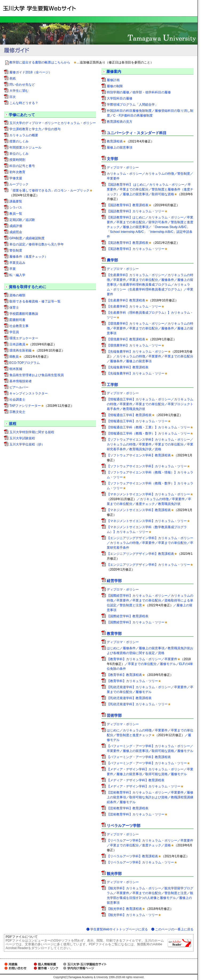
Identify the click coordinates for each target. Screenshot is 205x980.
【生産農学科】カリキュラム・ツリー (134, 306)
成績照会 (16, 232)
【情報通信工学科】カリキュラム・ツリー (137, 421)
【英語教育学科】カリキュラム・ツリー (136, 249)
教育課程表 (115, 141)
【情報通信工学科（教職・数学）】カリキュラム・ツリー (148, 433)
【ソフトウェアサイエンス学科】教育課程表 (139, 455)
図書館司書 (17, 320)
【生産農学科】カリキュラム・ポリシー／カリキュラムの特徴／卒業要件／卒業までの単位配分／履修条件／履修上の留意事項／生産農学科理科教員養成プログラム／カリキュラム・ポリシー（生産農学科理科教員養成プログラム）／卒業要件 (150, 285)
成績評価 (16, 226)
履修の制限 (115, 86)
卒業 (13, 269)
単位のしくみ (19, 154)
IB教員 (14, 357)
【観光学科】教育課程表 (124, 909)
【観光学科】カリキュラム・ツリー (132, 915)
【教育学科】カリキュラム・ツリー (132, 681)
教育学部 (114, 634)
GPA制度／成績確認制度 (27, 238)
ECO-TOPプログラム (25, 363)
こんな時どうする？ (24, 103)
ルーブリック (19, 184)
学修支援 (16, 178)
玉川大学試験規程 (22, 438)
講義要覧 (16, 201)
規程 (13, 424)
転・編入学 (17, 275)
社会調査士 (17, 400)
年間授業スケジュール (25, 148)
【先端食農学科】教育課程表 (128, 367)
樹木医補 (16, 369)
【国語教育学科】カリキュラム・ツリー (136, 211)
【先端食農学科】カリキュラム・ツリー (136, 373)
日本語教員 (17, 344)
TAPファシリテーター (25, 406)
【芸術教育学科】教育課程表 (128, 808)
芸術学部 (114, 715)
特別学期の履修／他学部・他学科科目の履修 (139, 92)
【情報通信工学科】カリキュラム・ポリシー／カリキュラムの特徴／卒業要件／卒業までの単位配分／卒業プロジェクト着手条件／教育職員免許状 (150, 404)
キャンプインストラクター (29, 393)
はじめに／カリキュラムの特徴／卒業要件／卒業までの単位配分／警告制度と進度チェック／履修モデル (150, 735)
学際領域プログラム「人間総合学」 (132, 105)
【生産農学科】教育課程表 (126, 300)
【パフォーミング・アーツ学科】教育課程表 (139, 757)
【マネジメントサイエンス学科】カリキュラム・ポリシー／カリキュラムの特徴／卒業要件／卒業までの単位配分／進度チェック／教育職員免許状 (150, 499)
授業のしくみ (19, 141)
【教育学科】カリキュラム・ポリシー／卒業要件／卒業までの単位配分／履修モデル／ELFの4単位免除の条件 (150, 664)
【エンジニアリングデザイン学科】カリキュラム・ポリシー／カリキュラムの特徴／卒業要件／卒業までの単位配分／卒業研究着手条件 (150, 543)
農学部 (112, 260)
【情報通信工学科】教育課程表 (129, 415)
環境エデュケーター (24, 338)
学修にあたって (22, 115)
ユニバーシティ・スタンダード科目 (137, 133)
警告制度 (16, 250)
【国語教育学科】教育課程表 (128, 205)
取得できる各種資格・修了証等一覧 (35, 301)
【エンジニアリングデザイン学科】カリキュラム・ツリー (148, 565)
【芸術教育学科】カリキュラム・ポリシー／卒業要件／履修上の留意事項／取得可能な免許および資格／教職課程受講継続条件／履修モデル (150, 797)
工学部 (112, 385)
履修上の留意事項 (120, 148)
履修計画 (113, 80)
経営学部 (114, 581)
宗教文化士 (17, 412)
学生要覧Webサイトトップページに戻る (119, 929)
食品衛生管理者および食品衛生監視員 (37, 375)
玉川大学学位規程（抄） (27, 444)
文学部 (112, 159)
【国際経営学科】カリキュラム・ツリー (136, 622)
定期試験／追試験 (22, 220)
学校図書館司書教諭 (24, 314)
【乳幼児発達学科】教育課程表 (129, 698)
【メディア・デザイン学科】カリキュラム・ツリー (144, 786)
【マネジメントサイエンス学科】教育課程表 (139, 510)
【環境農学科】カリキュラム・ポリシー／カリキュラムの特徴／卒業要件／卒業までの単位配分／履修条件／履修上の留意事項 (150, 328)
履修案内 (114, 71)
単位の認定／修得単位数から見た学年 (37, 244)
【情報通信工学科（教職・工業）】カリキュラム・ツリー (148, 427)
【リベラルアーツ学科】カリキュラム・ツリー (140, 862)
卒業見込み (17, 263)
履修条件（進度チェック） (29, 257)
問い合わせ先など (22, 85)
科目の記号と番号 (22, 166)
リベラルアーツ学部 (124, 826)
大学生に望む (19, 91)
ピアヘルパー (19, 387)
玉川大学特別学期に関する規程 (32, 432)
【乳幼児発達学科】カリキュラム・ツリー (137, 704)
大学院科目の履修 (120, 98)
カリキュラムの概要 (24, 135)
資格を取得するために (27, 287)
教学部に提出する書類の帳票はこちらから (40, 62)
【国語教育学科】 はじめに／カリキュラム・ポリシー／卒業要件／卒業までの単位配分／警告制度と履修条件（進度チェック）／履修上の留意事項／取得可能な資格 (150, 189)
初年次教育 (17, 172)
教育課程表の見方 (120, 122)
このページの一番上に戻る (174, 929)
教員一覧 (16, 214)
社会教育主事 (19, 326)
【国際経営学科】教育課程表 (128, 616)
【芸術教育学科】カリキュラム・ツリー (136, 814)
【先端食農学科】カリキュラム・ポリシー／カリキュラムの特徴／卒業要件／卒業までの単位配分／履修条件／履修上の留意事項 (150, 356)
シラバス (16, 208)
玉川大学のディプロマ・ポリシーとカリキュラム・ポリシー (53, 123)
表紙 (13, 78)
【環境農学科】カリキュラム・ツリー (134, 345)
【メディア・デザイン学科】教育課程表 (136, 780)
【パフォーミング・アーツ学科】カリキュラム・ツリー (147, 763)
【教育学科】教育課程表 (124, 675)
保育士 (14, 308)
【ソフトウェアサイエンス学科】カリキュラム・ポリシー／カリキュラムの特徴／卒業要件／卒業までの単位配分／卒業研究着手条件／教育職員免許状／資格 (150, 444)
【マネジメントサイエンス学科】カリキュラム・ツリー (147, 521)
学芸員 (14, 332)
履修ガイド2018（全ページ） (31, 72)
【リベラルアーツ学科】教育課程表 (132, 856)
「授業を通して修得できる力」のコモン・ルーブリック (49, 190)
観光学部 (114, 874)
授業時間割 (17, 160)
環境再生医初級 (21, 350)
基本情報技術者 (21, 381)
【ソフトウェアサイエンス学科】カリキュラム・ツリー (147, 466)
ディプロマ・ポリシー (123, 168)
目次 (13, 97)
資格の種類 (17, 295)
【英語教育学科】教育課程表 (128, 243)
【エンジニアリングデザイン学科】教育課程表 (140, 554)
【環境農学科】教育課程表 (126, 339)
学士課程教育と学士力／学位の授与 (35, 129)
